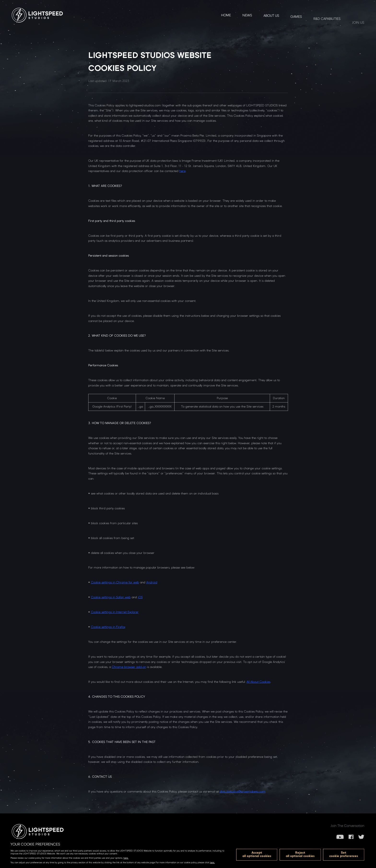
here (182, 171)
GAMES (296, 28)
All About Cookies (258, 682)
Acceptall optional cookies (257, 854)
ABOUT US (271, 23)
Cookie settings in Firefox (108, 627)
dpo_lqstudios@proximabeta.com (243, 791)
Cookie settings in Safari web (111, 597)
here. (126, 858)
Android (152, 582)
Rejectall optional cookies (300, 854)
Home (226, 17)
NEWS (247, 19)
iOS (140, 597)
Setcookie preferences (344, 854)
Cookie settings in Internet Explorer (115, 612)
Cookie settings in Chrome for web (115, 582)
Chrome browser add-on (129, 667)
